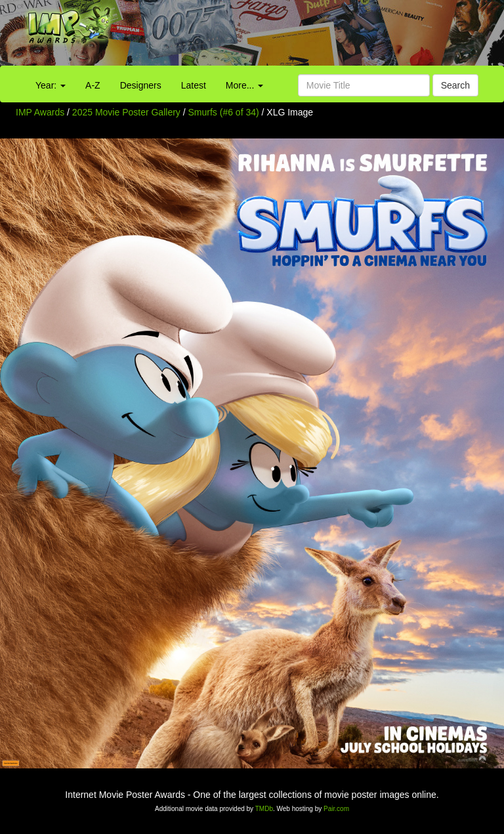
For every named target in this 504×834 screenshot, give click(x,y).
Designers (141, 85)
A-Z (93, 85)
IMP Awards (40, 112)
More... (244, 85)
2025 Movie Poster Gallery (126, 112)
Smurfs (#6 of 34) (224, 112)
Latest (194, 85)
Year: (51, 85)
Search (455, 85)
